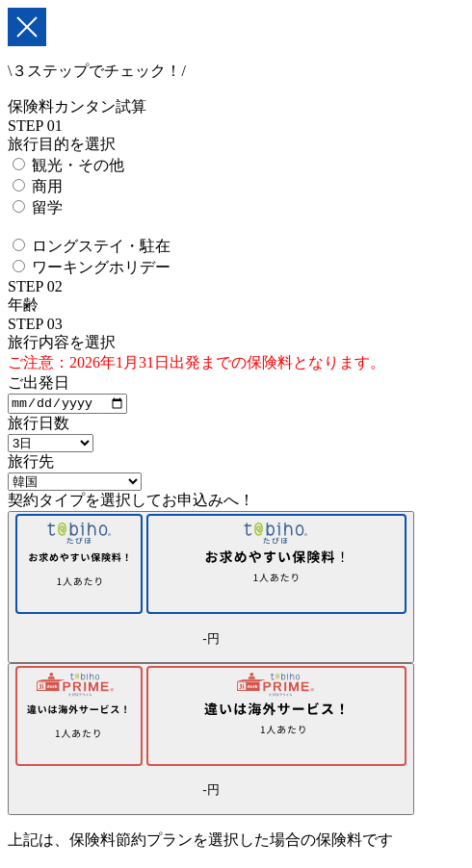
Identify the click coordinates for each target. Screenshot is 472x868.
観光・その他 (78, 165)
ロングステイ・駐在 (101, 246)
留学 (47, 207)
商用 (47, 186)
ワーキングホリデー (101, 267)
